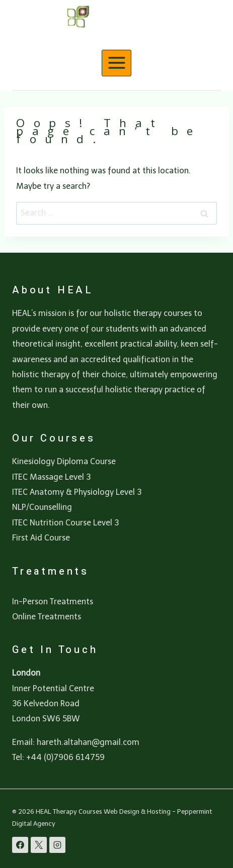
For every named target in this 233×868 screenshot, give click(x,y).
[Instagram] (57, 845)
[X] (39, 845)
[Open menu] (116, 63)
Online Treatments (47, 617)
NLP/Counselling (42, 507)
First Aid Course (41, 538)
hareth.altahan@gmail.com (88, 742)
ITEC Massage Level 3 (51, 477)
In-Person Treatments (53, 602)
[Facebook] (20, 845)
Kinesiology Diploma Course (64, 461)
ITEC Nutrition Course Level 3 (65, 523)
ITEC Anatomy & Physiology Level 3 (77, 492)
